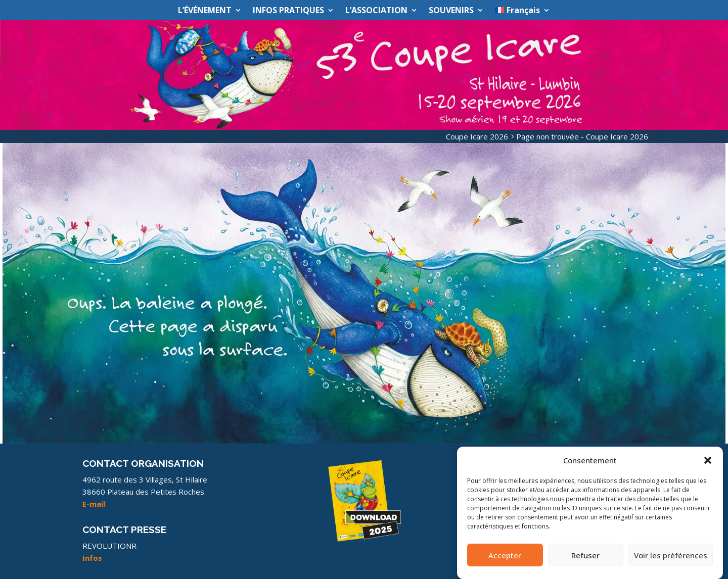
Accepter (505, 558)
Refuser (585, 558)
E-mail (94, 504)
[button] (708, 463)
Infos (92, 558)
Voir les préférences (671, 558)
